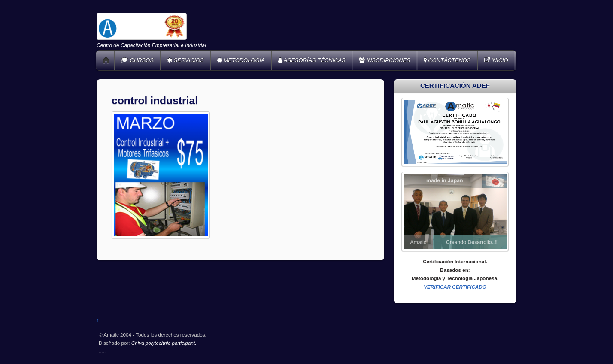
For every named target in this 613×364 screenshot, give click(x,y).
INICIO (496, 60)
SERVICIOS (185, 60)
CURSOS (137, 60)
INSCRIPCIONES (385, 60)
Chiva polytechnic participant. (164, 343)
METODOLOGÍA (241, 60)
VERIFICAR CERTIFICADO (455, 287)
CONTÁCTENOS (447, 60)
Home (106, 60)
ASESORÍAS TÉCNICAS (312, 60)
